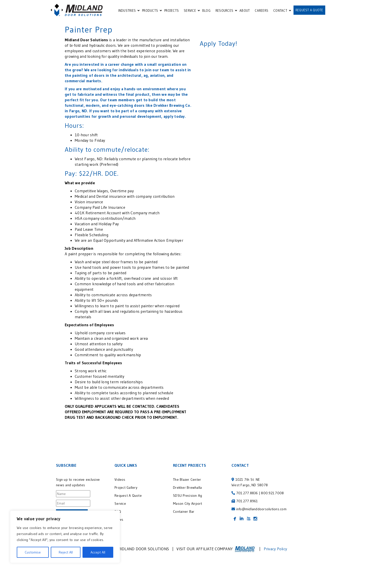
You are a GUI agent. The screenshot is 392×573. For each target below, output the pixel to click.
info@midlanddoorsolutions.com (261, 509)
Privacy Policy (275, 549)
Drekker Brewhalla (187, 487)
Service (120, 503)
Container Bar (184, 511)
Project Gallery (126, 487)
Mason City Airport (188, 503)
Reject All (66, 552)
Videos (120, 479)
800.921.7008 (272, 493)
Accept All (98, 552)
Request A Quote (128, 495)
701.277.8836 (247, 493)
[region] (65, 537)
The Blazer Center (187, 479)
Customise (33, 552)
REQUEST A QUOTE (309, 10)
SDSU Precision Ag (188, 495)
